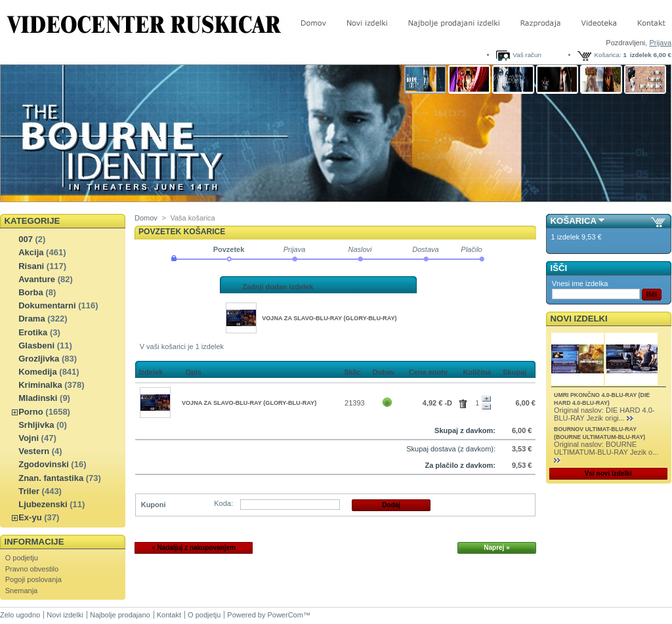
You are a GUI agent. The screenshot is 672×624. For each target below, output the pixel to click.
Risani (31, 266)
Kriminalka (40, 385)
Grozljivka (39, 359)
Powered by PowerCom (265, 615)
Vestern (34, 451)
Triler (29, 491)
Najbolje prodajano (120, 615)
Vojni (29, 438)
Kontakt (169, 615)
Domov (146, 218)
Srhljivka (36, 425)
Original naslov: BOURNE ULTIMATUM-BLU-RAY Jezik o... (606, 448)
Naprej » (496, 548)
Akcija (31, 252)
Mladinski (38, 398)
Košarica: (607, 55)
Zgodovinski (44, 464)
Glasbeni (36, 345)
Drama (31, 319)
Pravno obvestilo (32, 569)
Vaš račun (527, 55)
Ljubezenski (43, 504)
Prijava (660, 43)
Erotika (33, 332)
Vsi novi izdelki (608, 473)
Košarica (574, 221)
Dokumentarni (47, 305)
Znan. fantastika (51, 478)
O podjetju (22, 558)
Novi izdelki (579, 319)
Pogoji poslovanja (33, 579)
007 (26, 239)
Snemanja (22, 591)
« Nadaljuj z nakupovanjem (194, 548)
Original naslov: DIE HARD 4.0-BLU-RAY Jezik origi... (604, 414)
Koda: (223, 503)
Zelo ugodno (20, 615)
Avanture (37, 279)
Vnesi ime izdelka (580, 283)
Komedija (38, 372)
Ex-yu (30, 517)
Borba (31, 292)
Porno (31, 412)
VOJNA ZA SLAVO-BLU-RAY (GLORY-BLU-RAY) (329, 318)
